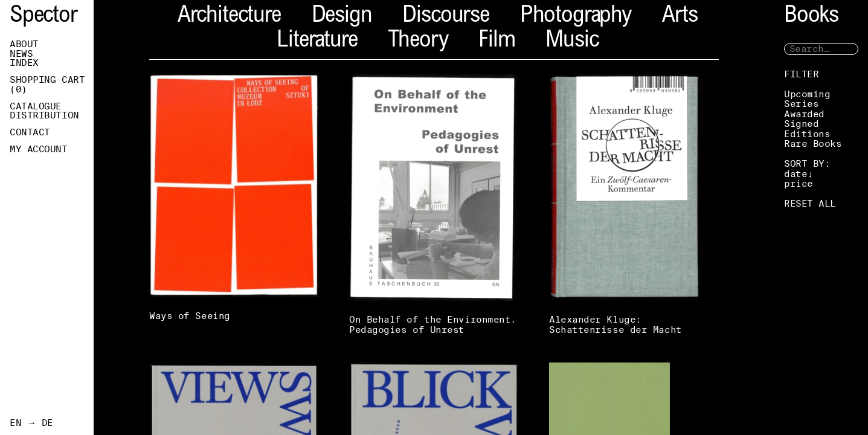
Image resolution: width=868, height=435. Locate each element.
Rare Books (813, 143)
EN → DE (31, 423)
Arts (680, 17)
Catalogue (36, 106)
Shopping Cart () (47, 85)
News (21, 54)
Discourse (445, 17)
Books (811, 17)
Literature (317, 41)
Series (801, 104)
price (799, 183)
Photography (576, 17)
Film (497, 41)
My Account (39, 149)
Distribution (44, 115)
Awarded (804, 114)
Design (342, 17)
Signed (801, 124)
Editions (807, 134)
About (24, 44)
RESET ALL (810, 203)
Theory (418, 41)
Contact (30, 132)
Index (24, 63)
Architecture (229, 17)
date (796, 174)
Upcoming (807, 94)
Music (572, 41)
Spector (43, 17)
